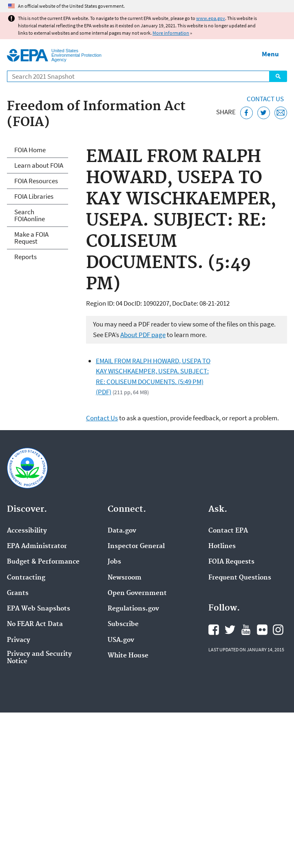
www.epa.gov (211, 18)
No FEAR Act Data (35, 624)
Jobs (114, 562)
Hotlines (222, 546)
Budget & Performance (43, 562)
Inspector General (136, 546)
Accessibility (27, 531)
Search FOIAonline (30, 215)
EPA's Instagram (278, 630)
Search (278, 76)
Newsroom (125, 578)
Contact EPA (228, 531)
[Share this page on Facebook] (246, 113)
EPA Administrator (37, 546)
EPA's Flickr (262, 630)
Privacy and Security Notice (39, 658)
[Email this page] (281, 113)
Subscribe (123, 624)
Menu (270, 54)
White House (128, 656)
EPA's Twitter (230, 630)
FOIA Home (30, 150)
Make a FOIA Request (31, 238)
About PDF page (143, 335)
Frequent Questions (240, 578)
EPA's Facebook (214, 630)
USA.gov (121, 640)
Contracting (26, 578)
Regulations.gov (133, 609)
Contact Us (265, 99)
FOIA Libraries (34, 196)
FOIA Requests (231, 562)
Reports (25, 257)
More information (171, 33)
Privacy (19, 640)
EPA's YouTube (246, 630)
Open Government (137, 593)
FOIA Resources (36, 181)
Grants (18, 593)
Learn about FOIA (39, 165)
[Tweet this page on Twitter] (264, 113)
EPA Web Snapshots (39, 609)
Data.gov (122, 531)
